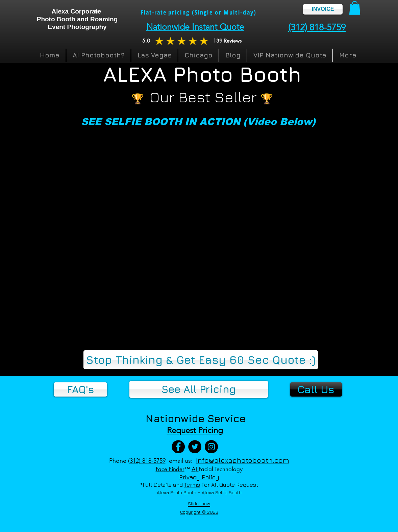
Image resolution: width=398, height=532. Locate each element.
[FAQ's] (80, 389)
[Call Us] (316, 389)
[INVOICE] (323, 9)
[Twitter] (195, 447)
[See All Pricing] (199, 389)
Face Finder (170, 469)
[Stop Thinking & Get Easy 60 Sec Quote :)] (201, 360)
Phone (118, 461)
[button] (355, 8)
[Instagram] (211, 447)
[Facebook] (178, 447)
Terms (192, 485)
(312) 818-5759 (147, 461)
